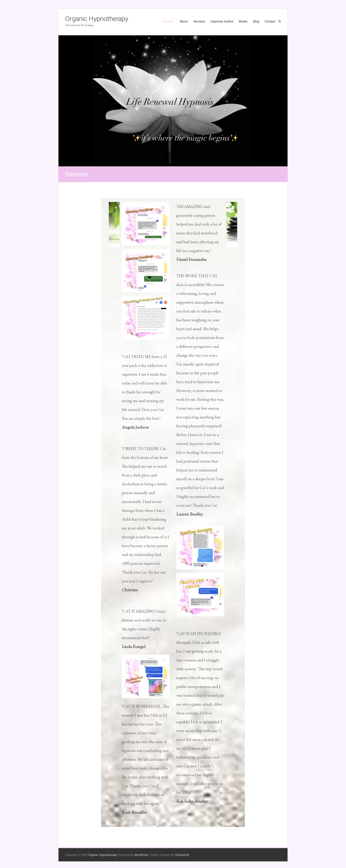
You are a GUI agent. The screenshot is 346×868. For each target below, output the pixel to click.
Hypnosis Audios (222, 21)
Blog (256, 21)
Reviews (168, 21)
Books (243, 21)
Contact (270, 21)
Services (199, 21)
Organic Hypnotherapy (97, 19)
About (184, 21)
